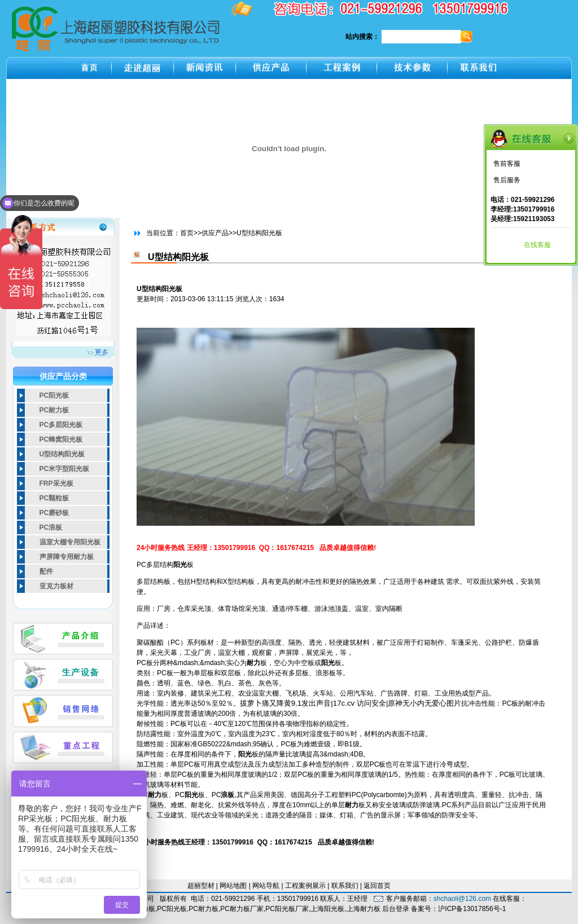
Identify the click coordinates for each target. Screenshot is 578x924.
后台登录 (396, 909)
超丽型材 (201, 886)
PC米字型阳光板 (65, 469)
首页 (187, 233)
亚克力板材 (56, 586)
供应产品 (215, 233)
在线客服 (537, 245)
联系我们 (345, 886)
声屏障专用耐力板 (67, 557)
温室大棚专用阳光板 (70, 542)
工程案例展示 (305, 886)
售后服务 (507, 180)
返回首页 (377, 886)
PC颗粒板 (54, 498)
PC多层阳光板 (61, 425)
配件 (46, 571)
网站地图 (233, 886)
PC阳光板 (54, 395)
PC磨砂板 (54, 513)
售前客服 (507, 164)
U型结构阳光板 (62, 454)
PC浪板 (51, 527)
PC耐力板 (54, 410)
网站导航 (266, 886)
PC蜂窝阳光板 (61, 439)
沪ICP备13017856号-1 (472, 909)
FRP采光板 (56, 483)
